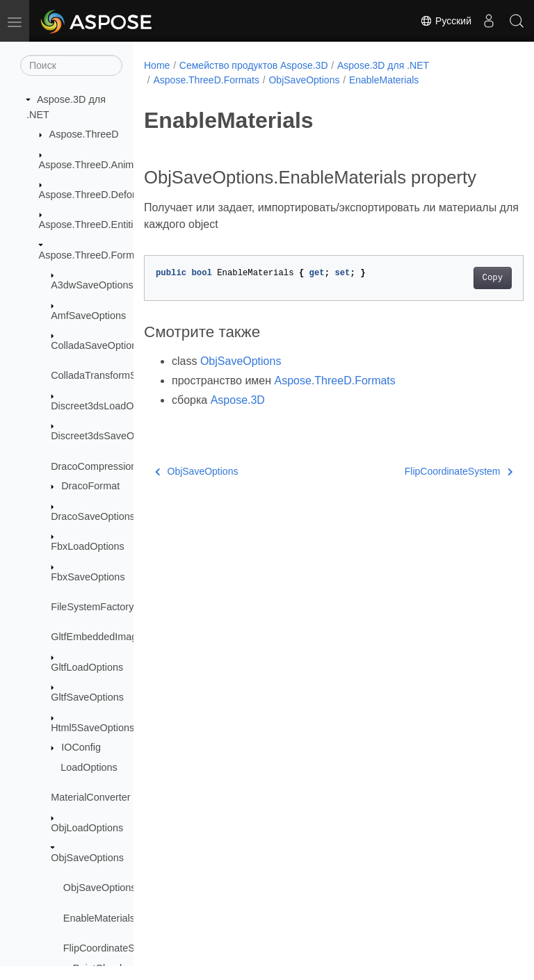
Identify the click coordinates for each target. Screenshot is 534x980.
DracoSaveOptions (93, 516)
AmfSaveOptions (88, 316)
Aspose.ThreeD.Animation (97, 165)
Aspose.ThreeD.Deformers (98, 195)
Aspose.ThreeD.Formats (94, 255)
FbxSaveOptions (88, 577)
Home (157, 65)
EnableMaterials (99, 918)
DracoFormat (90, 486)
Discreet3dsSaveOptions (106, 436)
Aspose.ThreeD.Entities (91, 224)
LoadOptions (89, 767)
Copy (466, 300)
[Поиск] (71, 65)
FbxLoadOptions (88, 546)
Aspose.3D (238, 422)
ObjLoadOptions (87, 828)
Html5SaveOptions (92, 728)
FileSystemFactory (92, 607)
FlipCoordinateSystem (113, 948)
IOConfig (81, 747)
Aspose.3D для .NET (383, 65)
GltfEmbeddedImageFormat (113, 637)
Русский (446, 21)
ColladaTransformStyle (102, 375)
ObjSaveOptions (87, 858)
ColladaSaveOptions (96, 345)
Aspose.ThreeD (84, 134)
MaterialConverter (90, 797)
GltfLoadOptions (87, 667)
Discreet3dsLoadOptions (106, 406)
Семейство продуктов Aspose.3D (254, 65)
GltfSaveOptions (87, 697)
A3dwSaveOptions (92, 285)
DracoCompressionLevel (106, 466)
